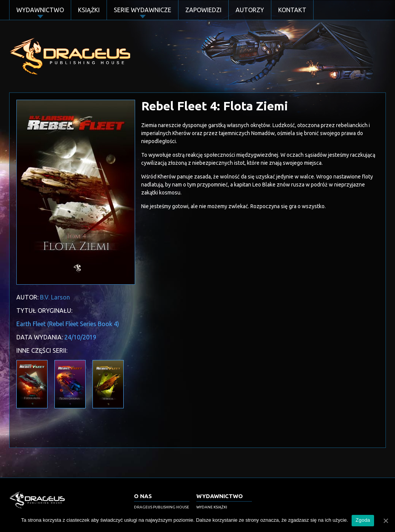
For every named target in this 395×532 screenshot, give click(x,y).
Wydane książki (212, 507)
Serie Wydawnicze (143, 10)
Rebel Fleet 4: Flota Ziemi (215, 106)
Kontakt (292, 10)
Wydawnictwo (40, 10)
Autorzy (250, 10)
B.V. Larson (55, 297)
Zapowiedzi (203, 10)
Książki (89, 10)
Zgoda (363, 520)
